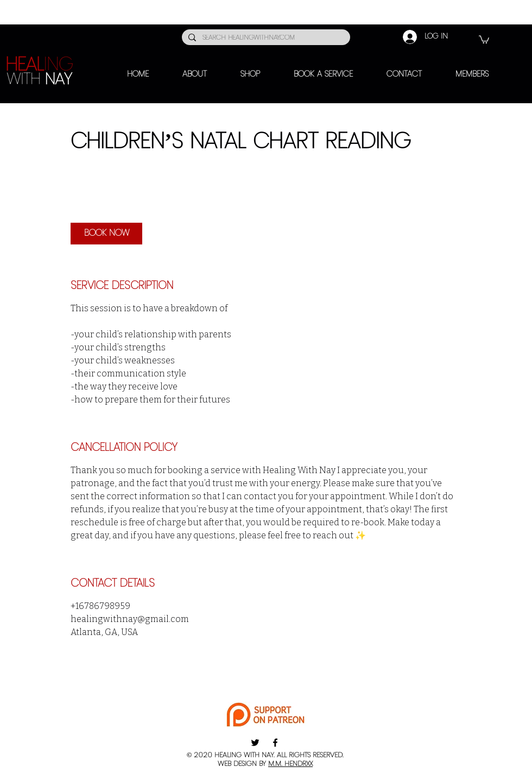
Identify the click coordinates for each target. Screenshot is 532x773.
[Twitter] (255, 743)
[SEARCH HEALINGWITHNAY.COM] (265, 38)
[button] (484, 39)
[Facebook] (275, 743)
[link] (106, 234)
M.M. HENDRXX (290, 764)
